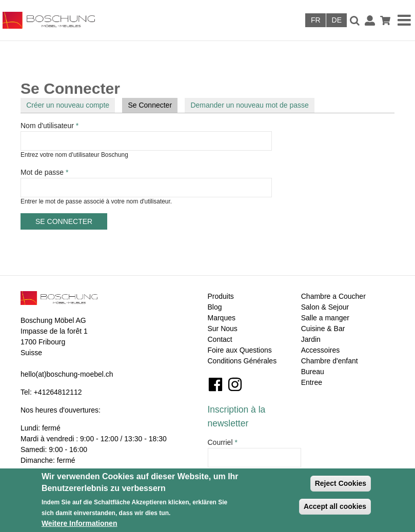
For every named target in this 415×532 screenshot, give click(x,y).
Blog (215, 307)
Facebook (215, 384)
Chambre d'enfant (330, 361)
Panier (385, 21)
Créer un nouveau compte (68, 105)
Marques (222, 318)
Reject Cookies (341, 483)
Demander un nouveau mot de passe (249, 105)
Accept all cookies (335, 506)
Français (315, 20)
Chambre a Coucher (333, 296)
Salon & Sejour (325, 307)
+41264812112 (58, 392)
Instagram (235, 384)
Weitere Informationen (80, 523)
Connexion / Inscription (370, 21)
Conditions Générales (242, 361)
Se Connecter (153, 105)
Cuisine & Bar (323, 329)
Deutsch (337, 20)
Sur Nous (223, 329)
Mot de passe (44, 172)
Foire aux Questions (240, 350)
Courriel (223, 442)
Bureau (313, 372)
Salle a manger (325, 318)
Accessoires (320, 350)
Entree (312, 382)
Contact (220, 339)
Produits (221, 296)
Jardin (311, 339)
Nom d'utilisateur (50, 126)
